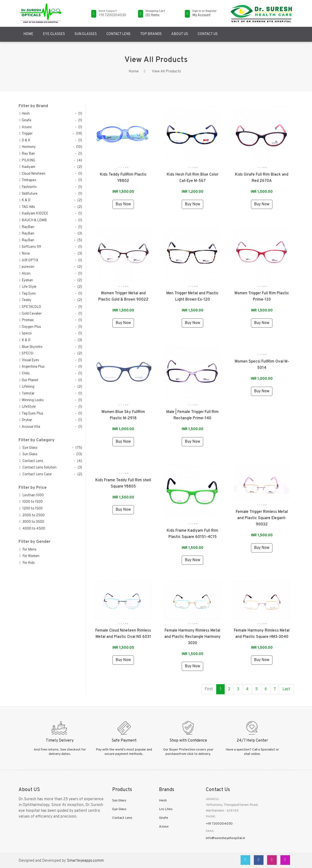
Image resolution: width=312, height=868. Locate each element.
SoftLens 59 (30, 247)
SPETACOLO (30, 307)
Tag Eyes (28, 294)
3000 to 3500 (32, 522)
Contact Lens (118, 34)
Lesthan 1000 (31, 495)
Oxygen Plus (30, 327)
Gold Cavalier (31, 314)
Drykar (26, 420)
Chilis (24, 374)
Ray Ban (27, 154)
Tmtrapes (28, 180)
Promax (26, 320)
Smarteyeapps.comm (85, 861)
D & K (25, 141)
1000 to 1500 (31, 502)
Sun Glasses (86, 34)
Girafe (25, 121)
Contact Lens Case (35, 474)
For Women (29, 556)
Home (28, 34)
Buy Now (123, 204)
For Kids (27, 563)
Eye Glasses (54, 34)
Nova (24, 254)
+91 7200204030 (219, 824)
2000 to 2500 (32, 515)
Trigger (26, 134)
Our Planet (29, 380)
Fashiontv (28, 187)
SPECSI (26, 354)
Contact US (208, 34)
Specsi (25, 334)
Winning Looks (31, 400)
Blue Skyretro (31, 347)
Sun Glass (28, 454)
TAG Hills (27, 207)
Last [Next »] (286, 689)
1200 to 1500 (31, 509)
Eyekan (26, 280)
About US (180, 34)
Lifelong (27, 387)
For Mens (28, 550)
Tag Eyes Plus (31, 414)
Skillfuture (28, 194)
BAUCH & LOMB (33, 220)
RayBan (27, 227)
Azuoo (25, 127)
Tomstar (27, 394)
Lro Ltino (166, 809)
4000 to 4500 (32, 529)
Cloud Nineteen (32, 174)
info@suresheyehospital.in (225, 838)
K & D (25, 200)
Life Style (28, 287)
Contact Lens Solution (38, 468)
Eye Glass (28, 448)
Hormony (28, 147)
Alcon (25, 274)
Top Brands (151, 34)
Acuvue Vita (30, 427)
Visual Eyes (29, 360)
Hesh (24, 114)
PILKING (27, 161)
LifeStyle (28, 407)
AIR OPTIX (29, 260)
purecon (27, 267)
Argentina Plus (32, 367)
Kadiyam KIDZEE (34, 214)
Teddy (25, 300)
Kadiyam (27, 167)
